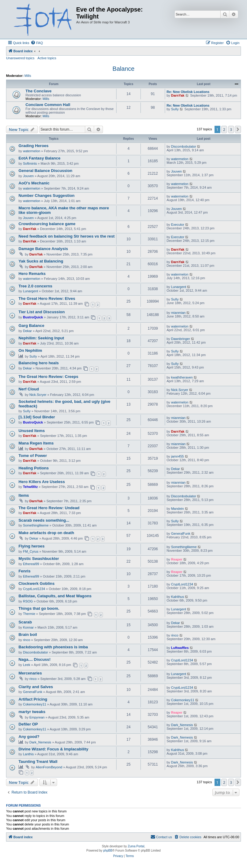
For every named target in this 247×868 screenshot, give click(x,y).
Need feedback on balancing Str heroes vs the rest (67, 236)
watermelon (32, 151)
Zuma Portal (136, 846)
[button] (238, 129)
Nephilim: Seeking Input (41, 338)
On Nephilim (30, 350)
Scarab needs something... (44, 520)
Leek (27, 665)
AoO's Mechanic (34, 183)
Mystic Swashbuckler (39, 559)
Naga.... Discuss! (35, 659)
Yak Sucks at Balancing (41, 261)
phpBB (108, 851)
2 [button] (224, 129)
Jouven (28, 176)
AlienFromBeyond (49, 767)
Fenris (25, 571)
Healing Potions (34, 468)
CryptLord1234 (34, 589)
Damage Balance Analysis (43, 249)
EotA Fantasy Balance (39, 158)
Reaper (177, 559)
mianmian (178, 313)
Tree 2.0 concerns (35, 286)
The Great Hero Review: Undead (49, 508)
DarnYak (178, 95)
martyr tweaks (32, 712)
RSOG (28, 601)
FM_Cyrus (31, 551)
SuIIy (175, 109)
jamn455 (178, 456)
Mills (28, 76)
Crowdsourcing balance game (47, 224)
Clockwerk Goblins (37, 583)
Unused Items (32, 431)
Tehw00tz (30, 487)
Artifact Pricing (33, 699)
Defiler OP (28, 724)
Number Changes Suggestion (47, 196)
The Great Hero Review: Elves (47, 298)
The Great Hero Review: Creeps (48, 377)
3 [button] (231, 129)
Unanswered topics (20, 58)
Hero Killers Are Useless (42, 482)
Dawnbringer (181, 339)
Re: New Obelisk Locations (188, 92)
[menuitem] (37, 43)
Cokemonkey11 (35, 704)
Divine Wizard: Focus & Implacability (53, 749)
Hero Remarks (32, 274)
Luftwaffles (180, 648)
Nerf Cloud (29, 389)
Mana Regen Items (36, 443)
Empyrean (37, 717)
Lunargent (31, 291)
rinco (27, 640)
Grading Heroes (34, 146)
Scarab (25, 622)
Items (24, 495)
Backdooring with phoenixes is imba (53, 647)
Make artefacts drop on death (46, 533)
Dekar (27, 331)
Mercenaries (30, 673)
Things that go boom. (39, 608)
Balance (123, 69)
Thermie (29, 614)
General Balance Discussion (45, 171)
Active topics (47, 58)
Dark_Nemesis (182, 725)
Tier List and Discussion (42, 312)
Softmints (30, 163)
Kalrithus (178, 597)
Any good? (29, 737)
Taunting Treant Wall (38, 762)
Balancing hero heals (39, 363)
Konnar (28, 627)
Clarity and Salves (36, 687)
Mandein (178, 509)
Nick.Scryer (38, 395)
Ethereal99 (31, 564)
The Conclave (39, 91)
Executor (178, 225)
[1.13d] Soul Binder (37, 417)
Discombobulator (184, 146)
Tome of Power (33, 456)
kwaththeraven (182, 377)
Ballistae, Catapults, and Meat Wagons (55, 596)
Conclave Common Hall (48, 105)
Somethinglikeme (36, 525)
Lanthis (28, 754)
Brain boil (28, 635)
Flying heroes (32, 546)
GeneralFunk (181, 533)
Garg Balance (31, 326)
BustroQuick (33, 317)
